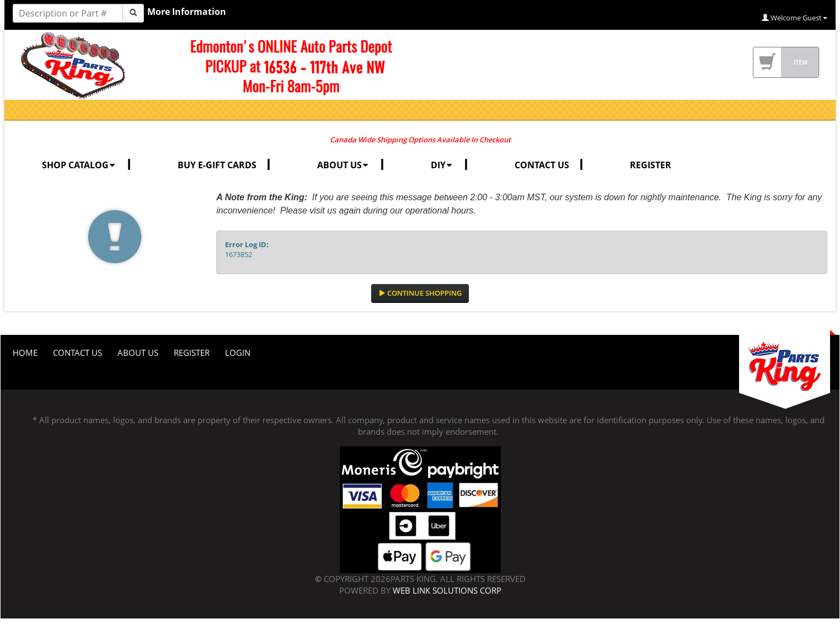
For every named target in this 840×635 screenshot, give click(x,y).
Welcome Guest (794, 18)
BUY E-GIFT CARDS (217, 165)
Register (192, 353)
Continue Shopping (420, 293)
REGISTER (651, 165)
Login (238, 353)
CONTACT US (542, 165)
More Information (187, 12)
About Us (138, 353)
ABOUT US (344, 165)
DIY (442, 165)
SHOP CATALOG (79, 165)
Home (25, 353)
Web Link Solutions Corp (447, 590)
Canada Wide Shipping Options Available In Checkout (420, 140)
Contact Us (77, 353)
